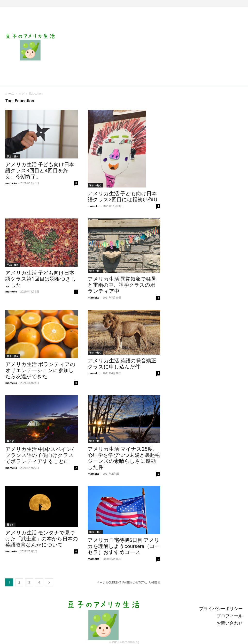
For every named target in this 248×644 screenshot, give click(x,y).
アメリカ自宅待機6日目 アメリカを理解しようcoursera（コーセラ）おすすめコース (124, 546)
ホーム (10, 94)
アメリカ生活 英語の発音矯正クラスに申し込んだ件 (122, 364)
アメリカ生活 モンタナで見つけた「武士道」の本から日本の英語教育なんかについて (42, 539)
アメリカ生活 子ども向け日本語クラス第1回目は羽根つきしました (41, 279)
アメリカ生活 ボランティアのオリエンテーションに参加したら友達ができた (40, 370)
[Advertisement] (154, 47)
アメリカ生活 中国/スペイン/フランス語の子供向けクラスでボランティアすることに (40, 455)
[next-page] (49, 582)
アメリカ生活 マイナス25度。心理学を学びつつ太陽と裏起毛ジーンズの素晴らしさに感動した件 (124, 458)
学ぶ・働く (13, 156)
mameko (11, 183)
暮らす (10, 441)
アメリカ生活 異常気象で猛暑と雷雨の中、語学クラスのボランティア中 (122, 285)
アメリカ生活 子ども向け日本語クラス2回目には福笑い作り (123, 197)
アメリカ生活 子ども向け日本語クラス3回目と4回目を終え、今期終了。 (40, 171)
